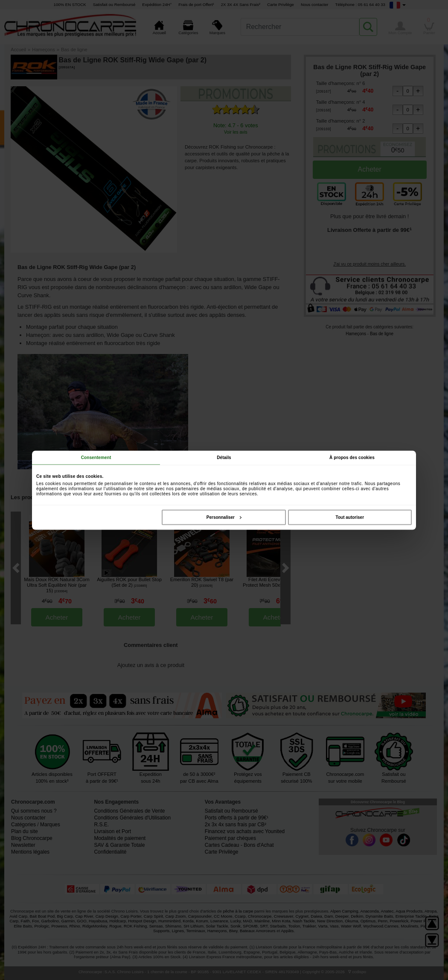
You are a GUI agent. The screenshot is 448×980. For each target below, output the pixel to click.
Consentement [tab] (96, 457)
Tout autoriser (350, 517)
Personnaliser (224, 517)
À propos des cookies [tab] (352, 457)
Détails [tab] (224, 457)
